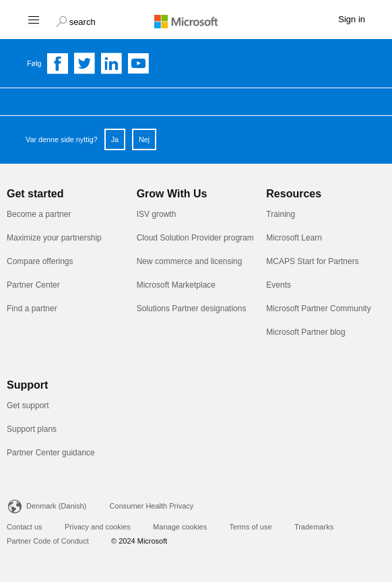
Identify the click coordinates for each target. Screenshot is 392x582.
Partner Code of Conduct (48, 541)
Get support (28, 406)
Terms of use (251, 527)
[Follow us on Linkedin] (112, 63)
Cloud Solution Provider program (195, 238)
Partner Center (33, 285)
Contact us (25, 527)
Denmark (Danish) (56, 506)
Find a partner (32, 309)
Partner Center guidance (51, 453)
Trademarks (314, 527)
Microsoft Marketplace (176, 285)
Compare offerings (40, 261)
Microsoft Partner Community (318, 309)
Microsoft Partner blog (305, 332)
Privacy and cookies (98, 527)
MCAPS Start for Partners (312, 261)
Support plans (32, 429)
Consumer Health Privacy (152, 506)
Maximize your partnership (54, 238)
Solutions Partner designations (192, 309)
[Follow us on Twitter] (85, 63)
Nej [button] (144, 139)
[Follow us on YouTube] (139, 63)
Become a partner (39, 214)
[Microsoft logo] (196, 21)
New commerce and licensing (190, 261)
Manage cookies (180, 527)
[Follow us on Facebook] (58, 63)
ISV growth (157, 214)
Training (281, 214)
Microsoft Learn (294, 238)
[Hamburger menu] (33, 19)
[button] (76, 20)
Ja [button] (115, 139)
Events (279, 285)
